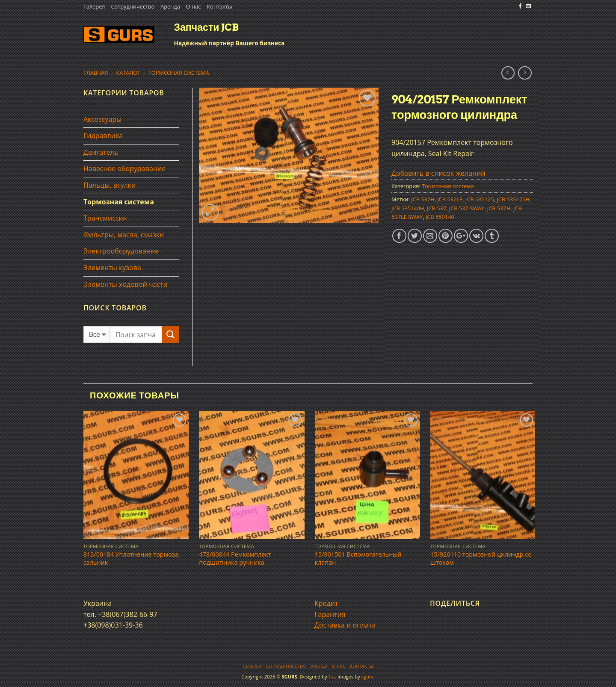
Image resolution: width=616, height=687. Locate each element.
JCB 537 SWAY (467, 208)
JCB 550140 (440, 217)
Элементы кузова (112, 268)
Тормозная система (179, 73)
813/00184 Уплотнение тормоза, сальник (132, 559)
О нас (194, 6)
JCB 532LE (450, 199)
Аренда (170, 6)
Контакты (219, 6)
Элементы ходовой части (126, 284)
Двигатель (101, 152)
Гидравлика (103, 136)
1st (332, 677)
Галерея (94, 6)
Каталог (128, 73)
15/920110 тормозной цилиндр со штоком (481, 559)
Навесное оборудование (124, 168)
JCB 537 (437, 208)
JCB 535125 (480, 199)
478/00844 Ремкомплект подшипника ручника (235, 559)
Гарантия (330, 614)
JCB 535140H (408, 208)
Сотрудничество (133, 6)
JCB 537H (499, 208)
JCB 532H (423, 199)
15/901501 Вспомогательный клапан (358, 559)
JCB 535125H (513, 199)
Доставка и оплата (345, 625)
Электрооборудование (121, 251)
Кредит (326, 603)
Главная (96, 73)
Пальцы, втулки (110, 185)
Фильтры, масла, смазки (124, 235)
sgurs (367, 677)
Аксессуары (102, 119)
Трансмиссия (105, 218)
